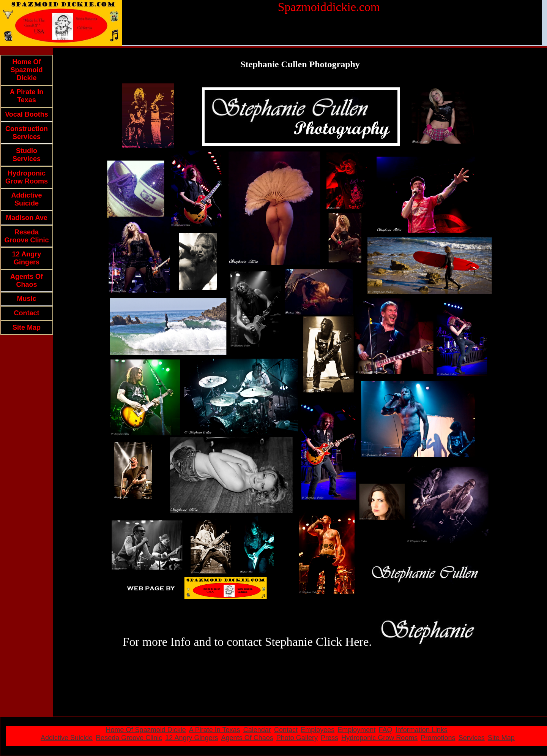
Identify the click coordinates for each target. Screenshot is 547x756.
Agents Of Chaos (27, 281)
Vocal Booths (27, 114)
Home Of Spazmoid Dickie (26, 70)
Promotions (438, 738)
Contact (27, 313)
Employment (356, 730)
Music (26, 299)
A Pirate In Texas (27, 96)
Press (329, 738)
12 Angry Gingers (27, 258)
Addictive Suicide (26, 199)
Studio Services (27, 155)
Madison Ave (27, 218)
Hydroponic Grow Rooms (27, 177)
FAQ (386, 730)
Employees (318, 730)
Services (472, 738)
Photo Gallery (297, 738)
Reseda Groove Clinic (26, 236)
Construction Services (27, 133)
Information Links (422, 730)
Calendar (257, 730)
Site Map (27, 327)
